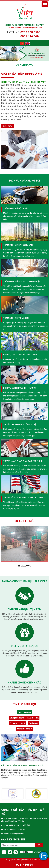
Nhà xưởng (25, 566)
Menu (45, 4)
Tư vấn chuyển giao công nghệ (20, 425)
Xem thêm (8, 126)
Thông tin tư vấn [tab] (24, 712)
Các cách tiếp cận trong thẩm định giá (22, 766)
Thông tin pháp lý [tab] (18, 723)
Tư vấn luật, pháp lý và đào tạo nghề (23, 461)
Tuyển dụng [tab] (34, 723)
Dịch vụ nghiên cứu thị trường (19, 388)
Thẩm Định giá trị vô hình (17, 318)
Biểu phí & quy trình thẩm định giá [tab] (24, 718)
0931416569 (25, 865)
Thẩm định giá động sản (16, 208)
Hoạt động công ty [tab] (24, 729)
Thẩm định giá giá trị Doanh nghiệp (22, 282)
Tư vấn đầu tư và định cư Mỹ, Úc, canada (24, 498)
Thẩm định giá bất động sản (18, 245)
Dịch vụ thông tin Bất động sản (20, 355)
